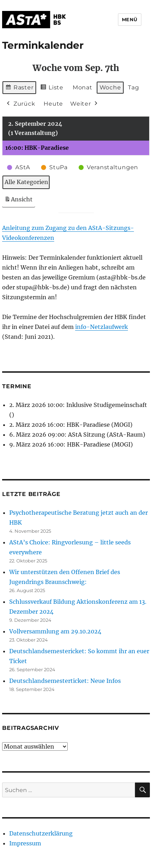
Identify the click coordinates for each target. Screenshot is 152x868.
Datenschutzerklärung (41, 833)
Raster (19, 88)
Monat (83, 87)
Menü (130, 19)
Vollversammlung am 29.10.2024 (55, 631)
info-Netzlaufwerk (102, 327)
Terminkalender (43, 45)
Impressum (25, 843)
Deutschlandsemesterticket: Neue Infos (65, 681)
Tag (134, 87)
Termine (17, 386)
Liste (52, 88)
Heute (54, 104)
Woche (110, 87)
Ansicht (20, 201)
